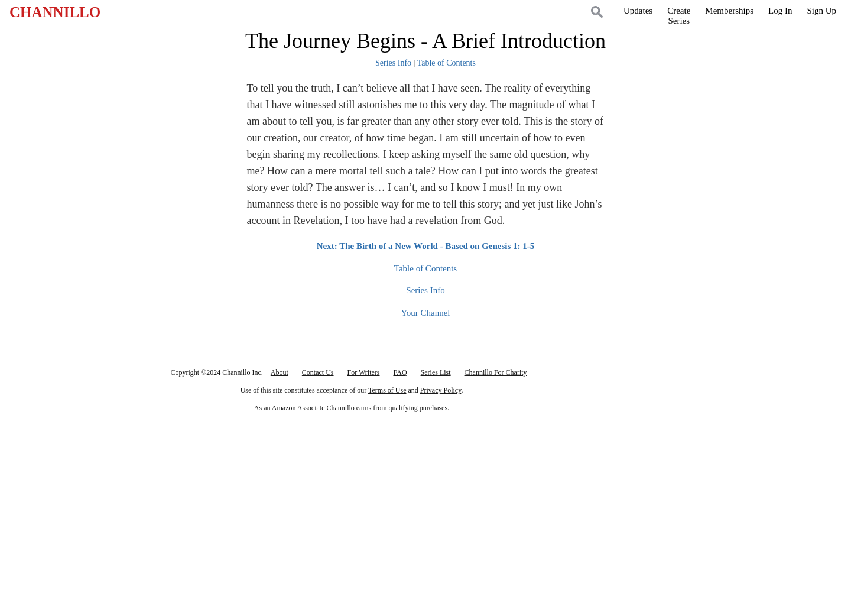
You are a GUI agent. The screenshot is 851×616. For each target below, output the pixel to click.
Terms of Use (387, 390)
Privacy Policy (441, 390)
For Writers (364, 372)
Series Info (393, 63)
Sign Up (821, 11)
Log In (780, 11)
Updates (638, 11)
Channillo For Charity (496, 372)
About (280, 372)
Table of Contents (446, 63)
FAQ (400, 372)
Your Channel (425, 313)
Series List (436, 372)
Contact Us (318, 372)
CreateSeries (679, 16)
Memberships (729, 11)
